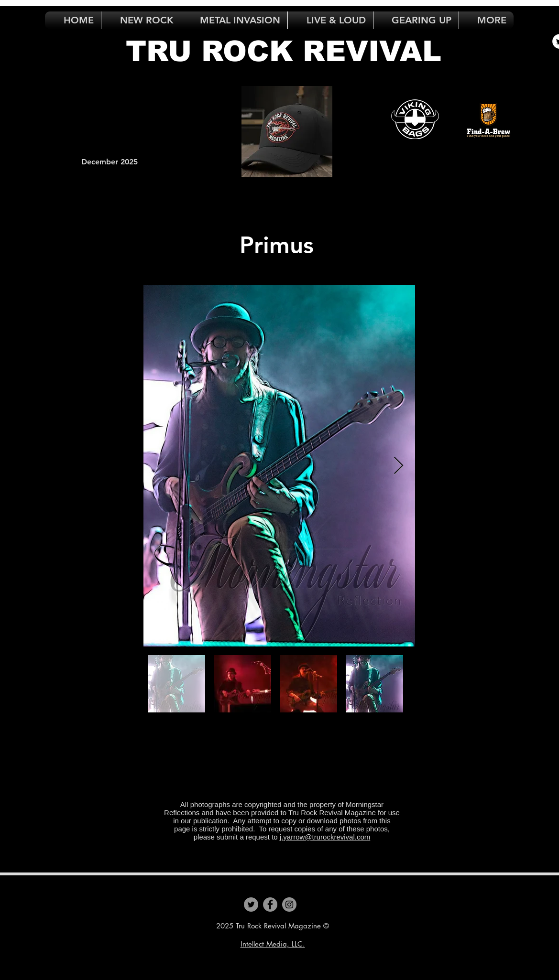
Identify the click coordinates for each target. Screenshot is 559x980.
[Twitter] (251, 905)
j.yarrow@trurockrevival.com (325, 837)
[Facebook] (270, 905)
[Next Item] (399, 466)
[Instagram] (289, 905)
